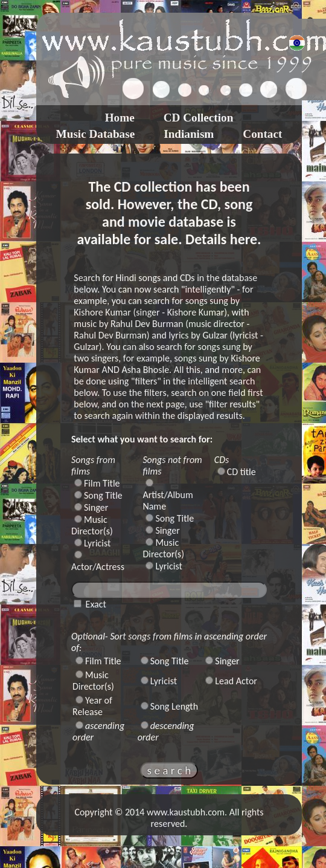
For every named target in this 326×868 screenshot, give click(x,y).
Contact (262, 134)
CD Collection (199, 118)
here (244, 239)
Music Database (96, 134)
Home (120, 118)
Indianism (189, 134)
